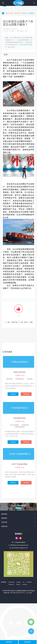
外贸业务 (25, 13)
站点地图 (29, 593)
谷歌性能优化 (20, 379)
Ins (24, 582)
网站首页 (18, 13)
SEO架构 (30, 379)
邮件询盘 (10, 379)
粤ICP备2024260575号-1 (18, 593)
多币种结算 (25, 425)
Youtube (25, 584)
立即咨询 (26, 394)
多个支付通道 (15, 425)
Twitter (18, 584)
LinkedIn (29, 582)
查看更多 (13, 394)
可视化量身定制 (20, 427)
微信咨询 (28, 642)
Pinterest (11, 584)
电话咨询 (9, 642)
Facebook (11, 582)
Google (19, 582)
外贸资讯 (31, 13)
